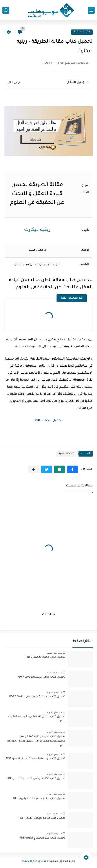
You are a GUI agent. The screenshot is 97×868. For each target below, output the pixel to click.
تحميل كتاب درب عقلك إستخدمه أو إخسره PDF (35, 759)
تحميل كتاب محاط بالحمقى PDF (45, 657)
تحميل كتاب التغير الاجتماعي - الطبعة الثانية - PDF (37, 719)
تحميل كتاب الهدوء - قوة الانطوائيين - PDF (38, 799)
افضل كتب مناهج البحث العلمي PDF (42, 818)
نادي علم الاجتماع (32, 861)
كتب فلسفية (82, 32)
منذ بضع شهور (54, 653)
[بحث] (6, 10)
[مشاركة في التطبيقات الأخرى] (34, 469)
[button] (72, 469)
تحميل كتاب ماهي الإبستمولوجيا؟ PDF (41, 677)
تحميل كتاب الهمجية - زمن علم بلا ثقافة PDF (37, 697)
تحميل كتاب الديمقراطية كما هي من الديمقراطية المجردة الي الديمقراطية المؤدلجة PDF (36, 741)
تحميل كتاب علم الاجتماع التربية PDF (42, 838)
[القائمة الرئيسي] (91, 10)
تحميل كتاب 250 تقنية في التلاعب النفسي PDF (36, 779)
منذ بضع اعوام (54, 672)
